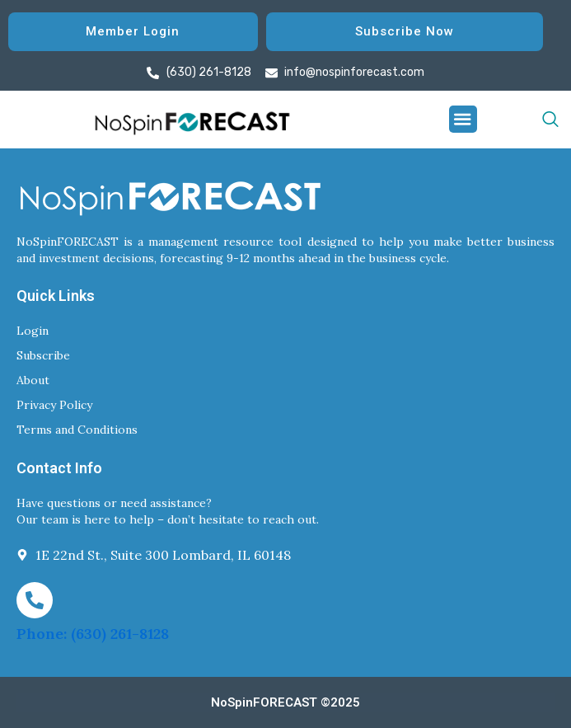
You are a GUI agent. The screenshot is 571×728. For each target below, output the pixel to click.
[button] (463, 120)
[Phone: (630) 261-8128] (35, 600)
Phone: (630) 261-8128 (93, 634)
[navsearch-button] (518, 120)
